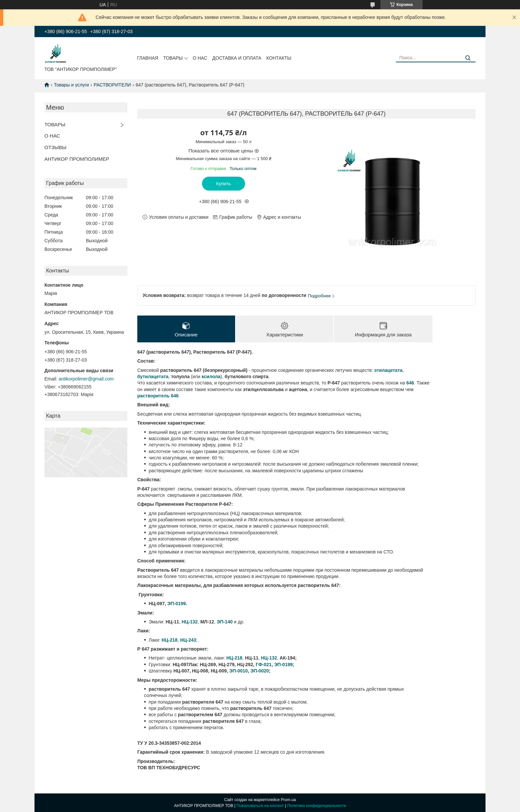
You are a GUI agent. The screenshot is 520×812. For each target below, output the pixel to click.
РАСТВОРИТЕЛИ (112, 85)
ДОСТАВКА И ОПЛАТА (237, 58)
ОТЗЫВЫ (55, 147)
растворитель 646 (158, 396)
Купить (224, 184)
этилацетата (388, 370)
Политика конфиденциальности (317, 806)
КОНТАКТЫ (279, 58)
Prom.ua (288, 800)
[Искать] (468, 58)
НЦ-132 (190, 622)
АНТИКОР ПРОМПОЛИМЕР (77, 159)
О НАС (200, 58)
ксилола (211, 377)
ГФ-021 (264, 665)
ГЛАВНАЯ (148, 58)
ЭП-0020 (260, 671)
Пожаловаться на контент (260, 806)
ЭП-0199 (176, 604)
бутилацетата (153, 377)
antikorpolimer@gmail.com (86, 379)
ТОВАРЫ (173, 58)
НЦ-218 (234, 658)
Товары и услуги (71, 85)
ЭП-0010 (238, 671)
